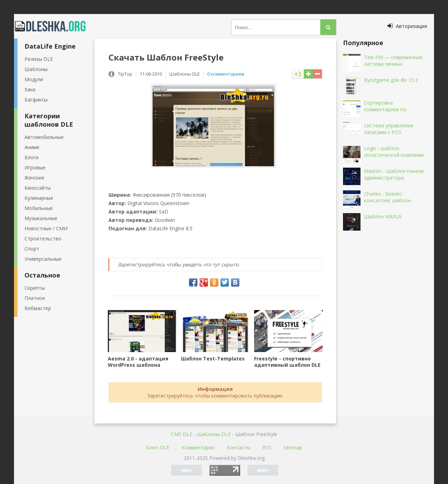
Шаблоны (36, 69)
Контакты (239, 447)
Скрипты (35, 288)
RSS (267, 447)
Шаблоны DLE (214, 434)
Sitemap (293, 447)
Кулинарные (39, 198)
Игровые (35, 167)
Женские (34, 178)
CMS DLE (181, 434)
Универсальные (43, 259)
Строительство (43, 239)
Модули (34, 79)
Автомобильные (44, 137)
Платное (35, 298)
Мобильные (39, 208)
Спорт (32, 249)
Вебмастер (38, 308)
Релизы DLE (39, 59)
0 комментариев (226, 74)
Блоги (31, 157)
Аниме (32, 147)
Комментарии (198, 447)
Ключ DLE (158, 447)
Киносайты (38, 188)
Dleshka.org (54, 26)
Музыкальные (41, 218)
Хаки (30, 89)
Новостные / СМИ (46, 228)
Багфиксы (36, 100)
